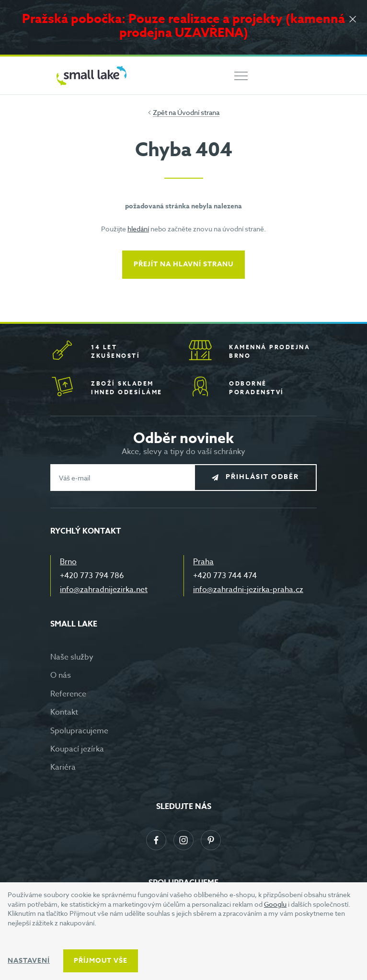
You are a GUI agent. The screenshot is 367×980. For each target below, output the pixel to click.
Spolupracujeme (79, 731)
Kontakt (64, 712)
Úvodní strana (198, 112)
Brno (68, 562)
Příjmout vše (101, 961)
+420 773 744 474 (225, 576)
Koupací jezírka (77, 749)
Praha (203, 562)
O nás (61, 675)
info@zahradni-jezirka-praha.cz (248, 590)
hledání (138, 229)
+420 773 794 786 (92, 576)
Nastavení (29, 961)
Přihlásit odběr (262, 477)
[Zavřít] (353, 20)
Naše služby (72, 657)
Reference (68, 694)
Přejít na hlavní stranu (183, 264)
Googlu (275, 904)
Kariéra (63, 767)
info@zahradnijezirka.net (104, 590)
